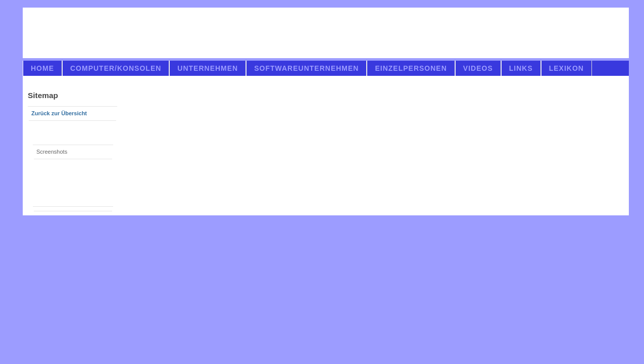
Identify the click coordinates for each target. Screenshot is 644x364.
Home (42, 68)
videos (478, 68)
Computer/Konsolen (116, 68)
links (521, 68)
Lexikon (566, 68)
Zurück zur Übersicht (59, 113)
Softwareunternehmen (306, 68)
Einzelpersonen (411, 68)
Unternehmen (208, 68)
